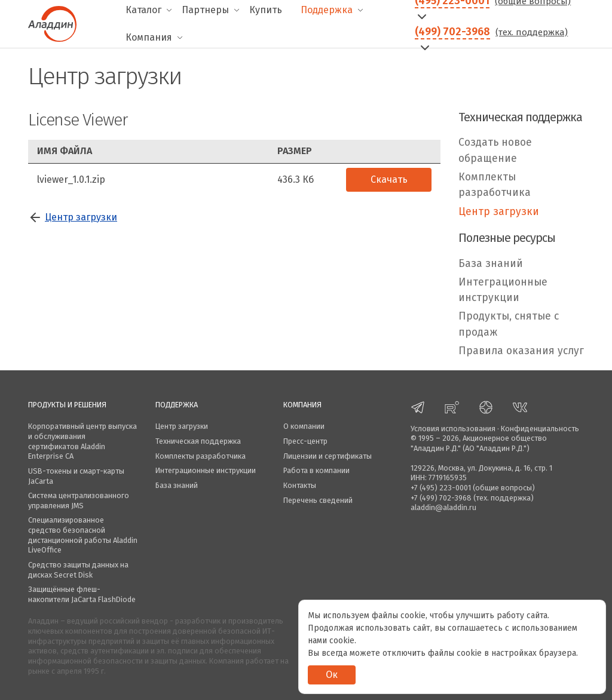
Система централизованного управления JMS (79, 501)
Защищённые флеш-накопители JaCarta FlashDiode (82, 594)
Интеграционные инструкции (503, 290)
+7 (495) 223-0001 (441, 488)
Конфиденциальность (540, 429)
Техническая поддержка (198, 441)
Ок (332, 675)
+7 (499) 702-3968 (441, 498)
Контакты (300, 485)
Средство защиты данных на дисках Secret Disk (78, 570)
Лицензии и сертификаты (328, 456)
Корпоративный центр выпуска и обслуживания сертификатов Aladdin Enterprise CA (82, 441)
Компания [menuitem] (149, 37)
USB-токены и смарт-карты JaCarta (76, 476)
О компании (304, 426)
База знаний (491, 264)
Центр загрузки (81, 217)
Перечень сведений (318, 500)
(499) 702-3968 (452, 32)
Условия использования (453, 429)
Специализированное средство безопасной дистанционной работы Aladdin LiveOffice (83, 535)
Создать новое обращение (495, 150)
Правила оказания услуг (521, 351)
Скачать (389, 179)
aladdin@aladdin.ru (443, 507)
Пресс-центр (305, 441)
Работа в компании (316, 470)
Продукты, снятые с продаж (509, 324)
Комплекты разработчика (495, 185)
